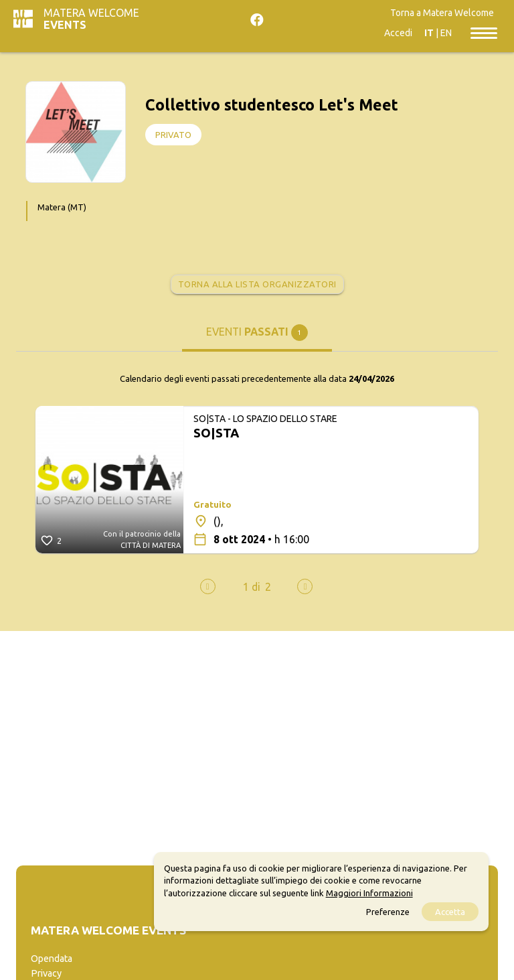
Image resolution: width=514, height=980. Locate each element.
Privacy (46, 973)
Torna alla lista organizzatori (257, 284)
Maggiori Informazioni (369, 893)
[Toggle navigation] (484, 32)
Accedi (398, 33)
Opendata (52, 959)
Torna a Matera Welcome (442, 13)
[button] (252, 587)
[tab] (257, 337)
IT (429, 33)
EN (446, 33)
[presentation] (208, 586)
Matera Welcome (91, 19)
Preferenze (388, 912)
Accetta (450, 912)
